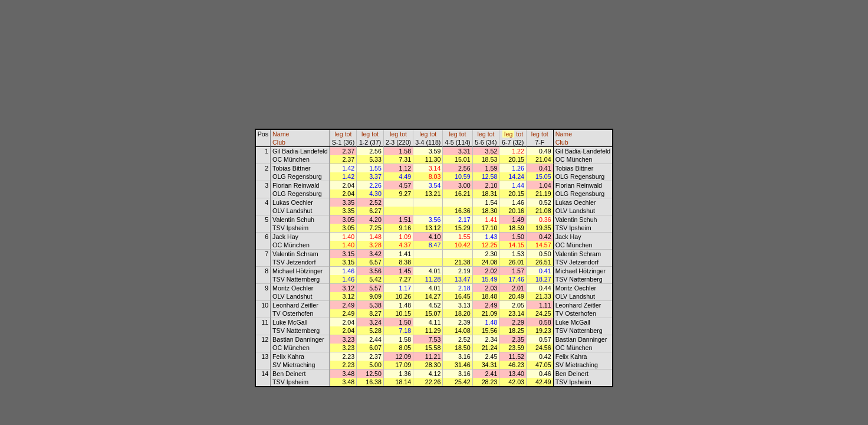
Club (279, 142)
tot (348, 134)
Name (281, 134)
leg (338, 134)
